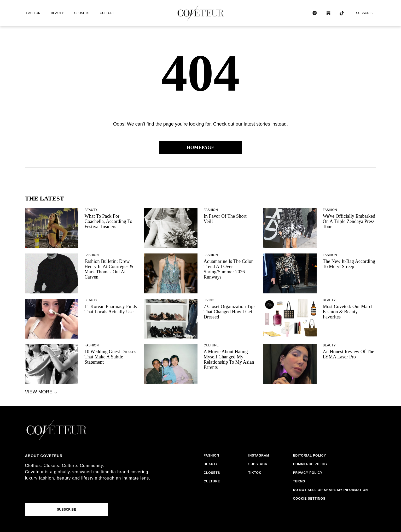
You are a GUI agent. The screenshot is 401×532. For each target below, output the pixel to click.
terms (299, 481)
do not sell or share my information (331, 490)
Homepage (201, 147)
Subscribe (365, 13)
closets (82, 13)
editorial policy (310, 456)
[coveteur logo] (201, 13)
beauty (57, 13)
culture (107, 13)
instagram (259, 456)
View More (42, 392)
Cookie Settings (309, 499)
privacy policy (308, 473)
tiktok (255, 473)
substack (258, 464)
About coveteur (44, 456)
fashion (33, 13)
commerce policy (310, 464)
